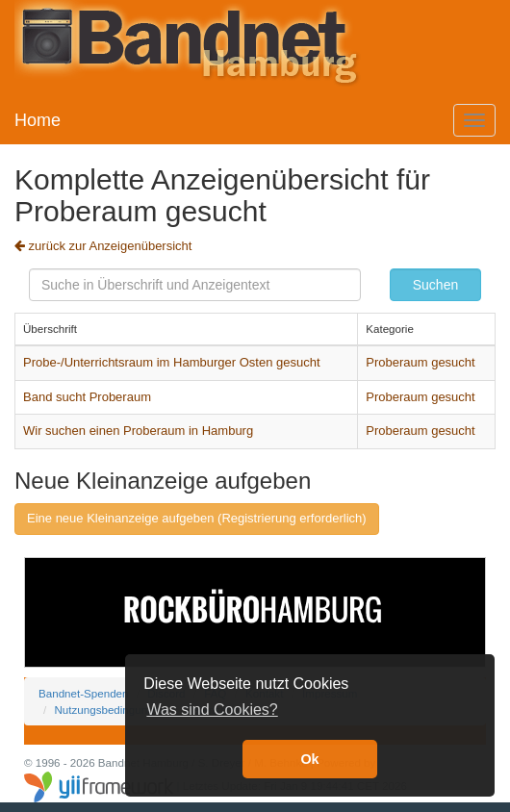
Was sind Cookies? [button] (212, 710)
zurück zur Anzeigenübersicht (103, 246)
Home (38, 120)
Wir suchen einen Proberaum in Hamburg (138, 431)
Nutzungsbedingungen (110, 710)
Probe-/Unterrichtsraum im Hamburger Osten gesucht (172, 362)
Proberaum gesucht (420, 362)
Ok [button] (309, 759)
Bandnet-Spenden (83, 693)
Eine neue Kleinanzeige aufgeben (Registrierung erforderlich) (197, 518)
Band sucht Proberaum (87, 397)
